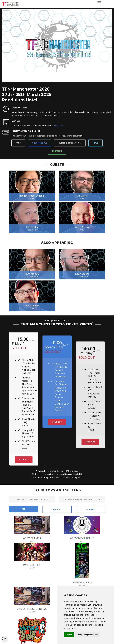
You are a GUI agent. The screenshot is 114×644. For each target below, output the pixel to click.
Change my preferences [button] (87, 635)
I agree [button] (69, 635)
